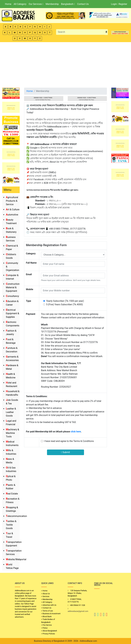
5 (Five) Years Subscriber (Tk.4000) (64, 304)
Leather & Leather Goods (11, 412)
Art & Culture (13, 210)
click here (76, 432)
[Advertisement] (65, 64)
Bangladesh (68, 4)
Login (114, 4)
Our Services (36, 4)
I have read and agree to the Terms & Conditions (69, 441)
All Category (20, 4)
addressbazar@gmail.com (78, 611)
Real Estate (12, 494)
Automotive (12, 215)
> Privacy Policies (48, 634)
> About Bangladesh (49, 631)
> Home (44, 591)
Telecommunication (16, 516)
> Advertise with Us (49, 605)
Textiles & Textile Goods (11, 525)
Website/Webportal (16, 559)
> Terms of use (47, 611)
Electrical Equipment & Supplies (12, 313)
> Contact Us (46, 608)
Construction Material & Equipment (13, 287)
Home (8, 4)
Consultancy (12, 296)
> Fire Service (46, 625)
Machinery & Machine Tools (12, 433)
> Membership (47, 599)
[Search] (81, 32)
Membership (52, 4)
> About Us (46, 594)
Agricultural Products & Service (12, 201)
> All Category (47, 602)
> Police (44, 628)
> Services (45, 596)
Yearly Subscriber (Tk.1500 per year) (65, 301)
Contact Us (83, 4)
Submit (65, 452)
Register (123, 4)
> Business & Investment (51, 614)
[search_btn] (106, 32)
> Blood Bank (46, 617)
